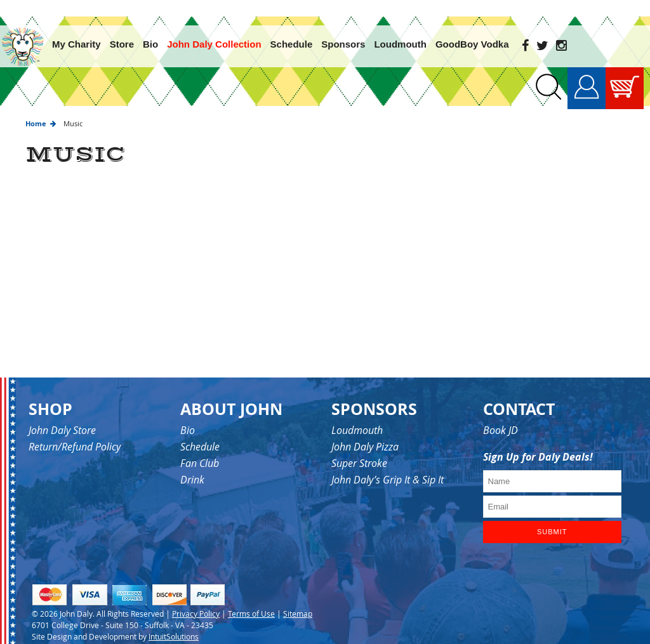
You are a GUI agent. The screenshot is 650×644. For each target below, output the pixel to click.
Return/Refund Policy (75, 430)
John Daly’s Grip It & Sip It (388, 463)
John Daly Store (62, 414)
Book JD (501, 414)
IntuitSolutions (174, 619)
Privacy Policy (196, 596)
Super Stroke (359, 447)
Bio (188, 414)
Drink (192, 463)
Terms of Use (251, 596)
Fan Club (200, 447)
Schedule (200, 430)
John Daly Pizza (365, 430)
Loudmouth (357, 414)
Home (36, 107)
